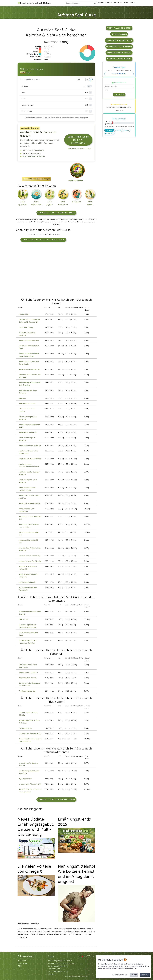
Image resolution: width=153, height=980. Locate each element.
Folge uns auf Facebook (119, 40)
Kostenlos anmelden (80, 149)
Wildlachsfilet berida (27, 691)
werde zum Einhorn (77, 179)
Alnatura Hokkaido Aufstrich (30, 459)
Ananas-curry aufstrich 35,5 (30, 556)
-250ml (109, 134)
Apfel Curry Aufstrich (27, 582)
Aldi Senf (22, 398)
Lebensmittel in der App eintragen (78, 140)
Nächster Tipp (119, 74)
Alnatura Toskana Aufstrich (29, 503)
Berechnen (119, 95)
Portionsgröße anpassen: (30, 79)
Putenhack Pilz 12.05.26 (28, 672)
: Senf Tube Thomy (26, 327)
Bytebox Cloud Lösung (119, 53)
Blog (126, 3)
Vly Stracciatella (25, 728)
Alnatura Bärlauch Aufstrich (30, 446)
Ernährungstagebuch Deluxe (34, 3)
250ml (109, 130)
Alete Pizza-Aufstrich (27, 403)
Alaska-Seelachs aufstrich (29, 369)
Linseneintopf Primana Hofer (30, 733)
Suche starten (119, 34)
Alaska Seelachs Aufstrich (29, 340)
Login (132, 3)
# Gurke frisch (24, 314)
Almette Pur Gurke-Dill (28, 432)
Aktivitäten (118, 3)
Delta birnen (23, 619)
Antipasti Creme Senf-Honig (30, 561)
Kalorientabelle (105, 3)
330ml (118, 130)
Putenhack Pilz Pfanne (27, 678)
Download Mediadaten (119, 46)
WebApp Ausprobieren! (119, 28)
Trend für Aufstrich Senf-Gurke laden (43, 240)
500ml (126, 130)
